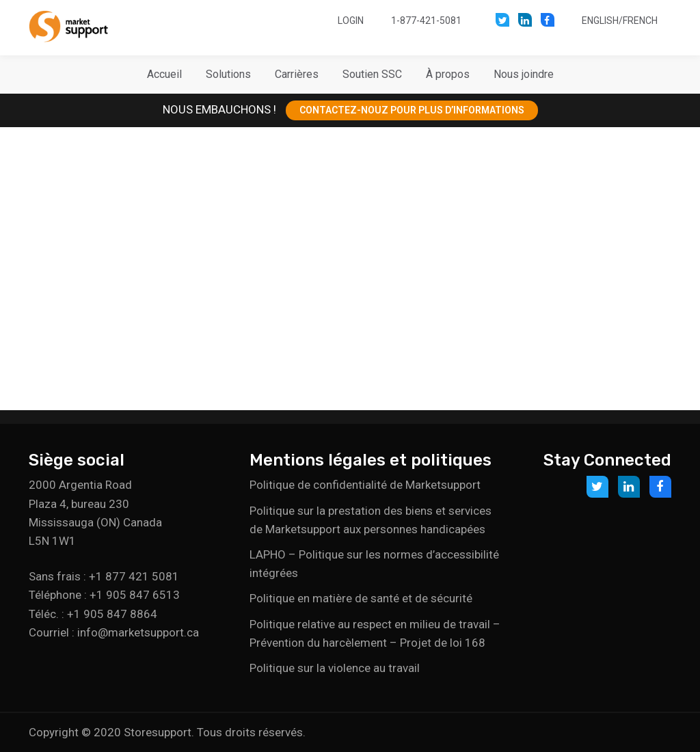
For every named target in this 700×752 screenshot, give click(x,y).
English (600, 21)
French (640, 21)
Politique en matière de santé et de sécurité (361, 598)
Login (351, 21)
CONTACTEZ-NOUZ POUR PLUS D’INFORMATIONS (412, 110)
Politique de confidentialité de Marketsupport (365, 485)
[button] (228, 75)
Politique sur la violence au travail (335, 668)
